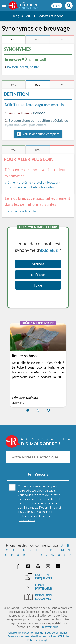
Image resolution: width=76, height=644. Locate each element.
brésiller (10, 183)
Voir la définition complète (41, 134)
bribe (35, 187)
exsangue (49, 250)
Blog (16, 16)
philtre (34, 67)
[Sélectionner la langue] (57, 6)
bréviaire (22, 187)
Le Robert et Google (48, 638)
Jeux (28, 16)
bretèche (25, 183)
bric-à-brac (49, 187)
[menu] (4, 6)
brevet (9, 187)
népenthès (22, 211)
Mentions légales (18, 636)
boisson (13, 67)
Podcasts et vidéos (50, 16)
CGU (61, 636)
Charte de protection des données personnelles (38, 633)
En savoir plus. (50, 627)
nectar (24, 67)
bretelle (39, 183)
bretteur (53, 183)
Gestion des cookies (44, 636)
